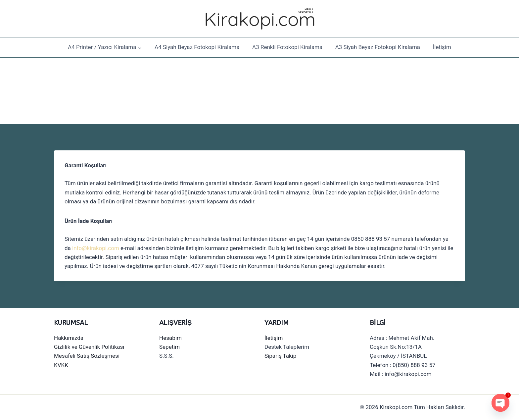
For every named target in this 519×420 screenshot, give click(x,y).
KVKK (61, 365)
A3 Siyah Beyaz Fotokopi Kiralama (378, 47)
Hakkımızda (69, 338)
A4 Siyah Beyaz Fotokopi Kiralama (197, 47)
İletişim (442, 47)
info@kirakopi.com (96, 248)
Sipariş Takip (280, 356)
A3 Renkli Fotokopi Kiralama (287, 47)
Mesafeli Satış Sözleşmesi (87, 356)
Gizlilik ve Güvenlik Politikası (89, 347)
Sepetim (169, 347)
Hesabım (170, 338)
